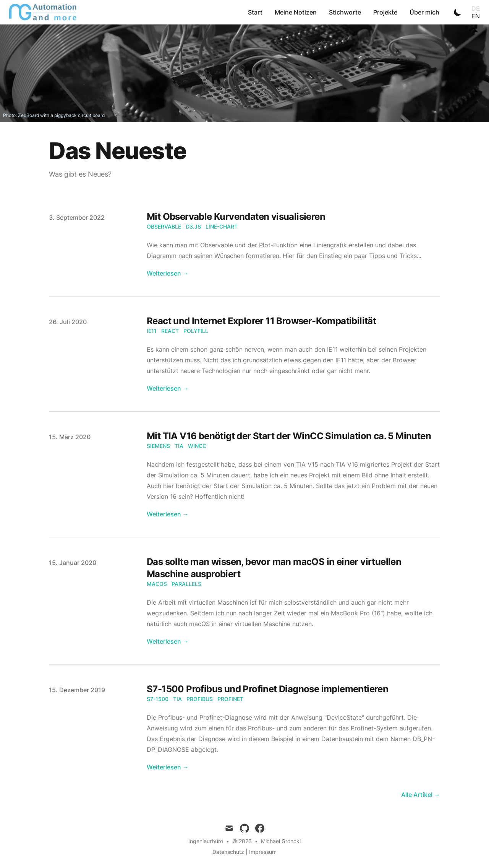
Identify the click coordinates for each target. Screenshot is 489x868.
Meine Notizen (296, 12)
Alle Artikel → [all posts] (421, 795)
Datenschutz (228, 852)
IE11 (152, 331)
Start (255, 12)
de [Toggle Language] (476, 8)
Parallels (186, 584)
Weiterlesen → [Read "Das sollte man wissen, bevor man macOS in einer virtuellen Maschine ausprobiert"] (168, 641)
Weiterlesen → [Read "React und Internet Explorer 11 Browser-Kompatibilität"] (168, 388)
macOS (157, 584)
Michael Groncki (281, 841)
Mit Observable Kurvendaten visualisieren (236, 217)
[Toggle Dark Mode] (458, 12)
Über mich (424, 12)
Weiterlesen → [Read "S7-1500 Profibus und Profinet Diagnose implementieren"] (168, 767)
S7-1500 (158, 699)
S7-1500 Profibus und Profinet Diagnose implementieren (267, 689)
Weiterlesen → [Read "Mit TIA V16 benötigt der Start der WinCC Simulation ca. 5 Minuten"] (168, 514)
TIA (179, 446)
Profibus (200, 699)
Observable (164, 226)
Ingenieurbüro (206, 841)
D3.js (193, 226)
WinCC (197, 446)
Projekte (385, 12)
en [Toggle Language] (476, 16)
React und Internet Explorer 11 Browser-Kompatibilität (261, 321)
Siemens (158, 446)
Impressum (263, 852)
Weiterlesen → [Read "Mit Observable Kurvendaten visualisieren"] (168, 273)
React (170, 331)
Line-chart (222, 226)
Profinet (230, 699)
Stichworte (345, 12)
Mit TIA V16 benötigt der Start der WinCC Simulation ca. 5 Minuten (289, 436)
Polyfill (196, 331)
